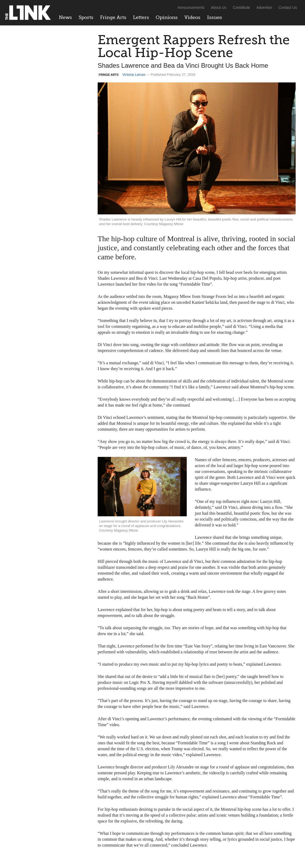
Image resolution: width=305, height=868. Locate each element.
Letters (141, 17)
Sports (86, 17)
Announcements (191, 7)
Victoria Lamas (134, 75)
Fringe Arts (113, 17)
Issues (215, 17)
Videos (192, 17)
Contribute (241, 7)
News (65, 17)
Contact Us (288, 7)
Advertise (264, 7)
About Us (219, 7)
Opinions (167, 17)
